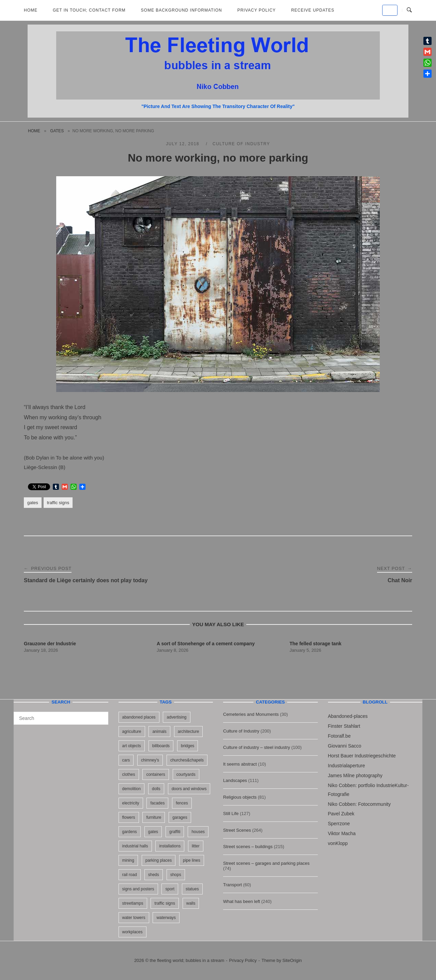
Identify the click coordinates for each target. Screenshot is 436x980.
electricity (131, 803)
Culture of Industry (241, 144)
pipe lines (192, 860)
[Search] (101, 715)
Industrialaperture (347, 766)
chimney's (150, 760)
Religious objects (240, 797)
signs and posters (138, 889)
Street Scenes (237, 830)
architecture (189, 732)
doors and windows (189, 789)
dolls (156, 789)
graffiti (175, 832)
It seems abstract (240, 764)
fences (182, 803)
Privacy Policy (257, 10)
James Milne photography (355, 775)
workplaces (133, 932)
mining (128, 860)
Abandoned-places (348, 716)
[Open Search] (409, 10)
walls (191, 903)
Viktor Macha (342, 833)
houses (198, 832)
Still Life (231, 813)
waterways (166, 918)
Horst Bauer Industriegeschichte (362, 756)
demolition (132, 789)
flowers (129, 817)
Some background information (182, 10)
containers (155, 774)
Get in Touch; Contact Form (89, 10)
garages (180, 817)
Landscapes (235, 780)
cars (126, 760)
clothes (129, 774)
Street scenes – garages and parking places (266, 863)
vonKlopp (338, 843)
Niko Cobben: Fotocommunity (359, 804)
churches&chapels (187, 760)
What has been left (242, 901)
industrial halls (135, 846)
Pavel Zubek (341, 814)
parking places (159, 860)
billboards (161, 746)
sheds (154, 875)
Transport (232, 885)
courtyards (186, 774)
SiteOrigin (292, 960)
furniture (154, 817)
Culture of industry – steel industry (257, 747)
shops (176, 875)
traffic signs (58, 503)
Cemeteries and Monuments (251, 714)
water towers (134, 918)
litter (196, 846)
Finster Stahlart (344, 726)
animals (159, 732)
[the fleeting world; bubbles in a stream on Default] (390, 10)
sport (170, 889)
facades (157, 803)
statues (192, 889)
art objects (132, 746)
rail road (130, 875)
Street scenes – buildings (248, 847)
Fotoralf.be (339, 736)
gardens (130, 832)
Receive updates (313, 10)
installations (170, 846)
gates (57, 131)
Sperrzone (339, 824)
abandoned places (139, 717)
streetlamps (133, 903)
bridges (188, 746)
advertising (176, 717)
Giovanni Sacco (345, 746)
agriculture (132, 732)
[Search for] (61, 718)
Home (31, 10)
